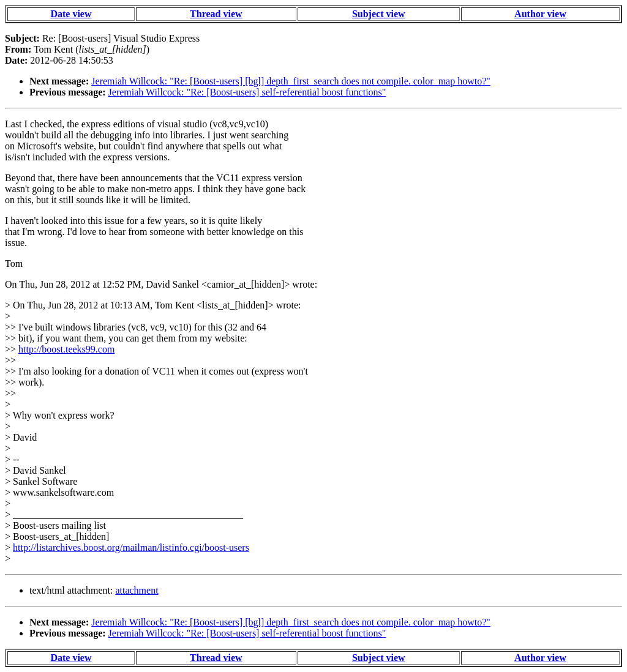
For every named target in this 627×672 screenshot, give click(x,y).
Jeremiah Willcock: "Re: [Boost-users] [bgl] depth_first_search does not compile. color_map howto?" (291, 81)
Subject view (379, 14)
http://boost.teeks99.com (66, 349)
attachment (137, 590)
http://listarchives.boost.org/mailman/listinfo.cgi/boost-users (131, 547)
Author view (540, 14)
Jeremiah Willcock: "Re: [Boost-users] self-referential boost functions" (247, 92)
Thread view (216, 14)
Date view (71, 14)
